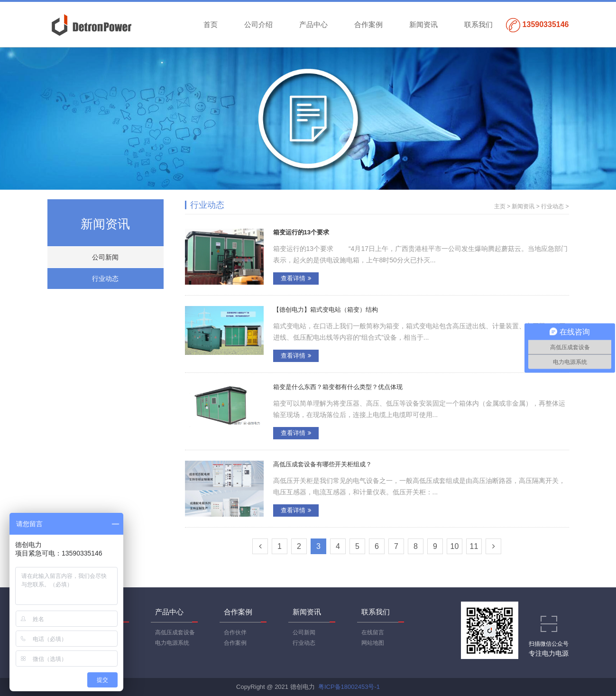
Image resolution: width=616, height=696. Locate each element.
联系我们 (478, 24)
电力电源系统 (172, 643)
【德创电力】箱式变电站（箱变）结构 (326, 310)
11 (474, 546)
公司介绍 (258, 24)
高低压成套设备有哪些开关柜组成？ (322, 464)
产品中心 (313, 24)
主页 (500, 206)
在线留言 (373, 632)
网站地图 (373, 643)
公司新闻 (105, 257)
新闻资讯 (423, 24)
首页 (211, 24)
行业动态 (105, 278)
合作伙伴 (235, 632)
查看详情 (296, 278)
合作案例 (368, 24)
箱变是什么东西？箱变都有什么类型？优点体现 (338, 387)
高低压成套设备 (175, 632)
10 (455, 546)
